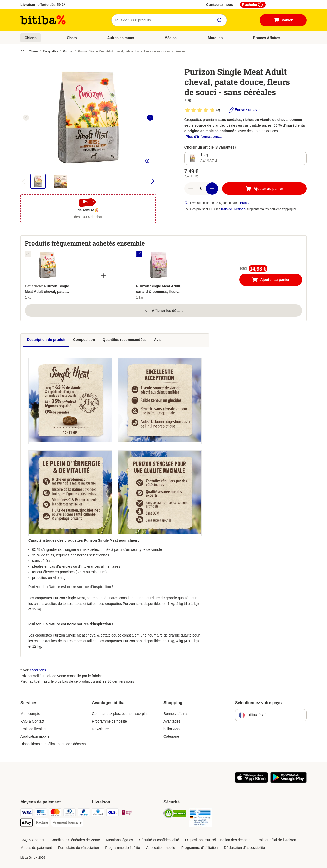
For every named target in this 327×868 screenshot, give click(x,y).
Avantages (172, 721)
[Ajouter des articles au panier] (212, 189)
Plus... (245, 203)
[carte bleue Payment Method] (41, 813)
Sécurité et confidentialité (159, 840)
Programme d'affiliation (200, 848)
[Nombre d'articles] (201, 189)
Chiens (31, 38)
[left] (26, 118)
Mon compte (30, 714)
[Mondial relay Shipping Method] (127, 813)
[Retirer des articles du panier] (191, 189)
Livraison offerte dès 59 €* (43, 5)
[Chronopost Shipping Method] (98, 813)
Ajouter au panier (276, 280)
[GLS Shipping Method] (112, 813)
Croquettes (51, 51)
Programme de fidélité (109, 721)
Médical (171, 38)
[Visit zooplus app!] (252, 781)
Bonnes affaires (176, 714)
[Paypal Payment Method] (84, 813)
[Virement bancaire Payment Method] (67, 823)
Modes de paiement (36, 848)
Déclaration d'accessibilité (244, 848)
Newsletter (100, 729)
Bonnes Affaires (267, 38)
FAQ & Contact (32, 721)
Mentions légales (119, 840)
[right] (150, 118)
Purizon (68, 51)
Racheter (253, 5)
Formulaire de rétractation (78, 848)
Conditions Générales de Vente (75, 840)
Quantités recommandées (125, 340)
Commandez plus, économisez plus (120, 714)
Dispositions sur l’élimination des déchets (53, 744)
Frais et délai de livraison (276, 840)
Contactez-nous (220, 5)
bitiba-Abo (172, 729)
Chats (72, 38)
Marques (215, 38)
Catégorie (171, 736)
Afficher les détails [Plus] (164, 311)
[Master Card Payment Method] (55, 813)
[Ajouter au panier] (264, 189)
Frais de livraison (34, 729)
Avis (158, 340)
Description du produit (46, 340)
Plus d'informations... (204, 137)
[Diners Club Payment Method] (69, 813)
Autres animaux (120, 38)
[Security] (175, 814)
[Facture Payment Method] (42, 823)
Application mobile (35, 736)
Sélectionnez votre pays (258, 703)
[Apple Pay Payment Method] (27, 823)
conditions (38, 670)
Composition (84, 340)
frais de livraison (233, 209)
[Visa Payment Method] (27, 813)
